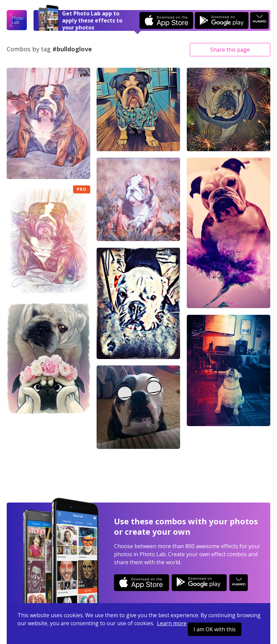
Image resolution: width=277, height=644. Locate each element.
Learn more (172, 623)
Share (230, 50)
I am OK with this (215, 629)
